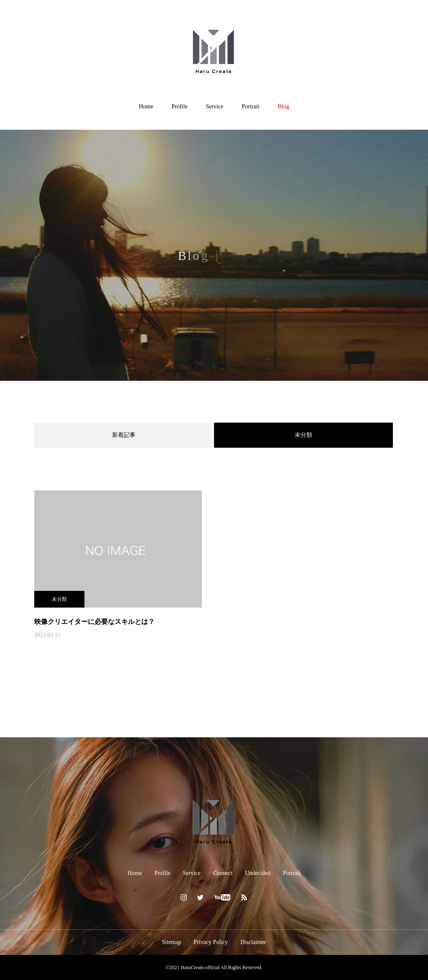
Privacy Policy (211, 942)
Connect (223, 873)
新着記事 (124, 435)
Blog (284, 106)
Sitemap (171, 942)
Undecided (258, 873)
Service (215, 106)
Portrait (251, 106)
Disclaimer (253, 942)
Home (146, 106)
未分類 (59, 599)
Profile (179, 106)
